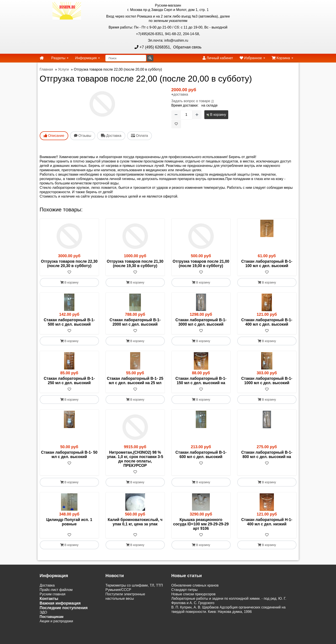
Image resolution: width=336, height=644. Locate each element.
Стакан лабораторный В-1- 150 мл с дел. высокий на (201, 381)
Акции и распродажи (56, 621)
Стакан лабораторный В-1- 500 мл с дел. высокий (69, 322)
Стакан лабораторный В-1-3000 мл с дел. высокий (201, 322)
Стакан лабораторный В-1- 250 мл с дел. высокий (69, 381)
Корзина (282, 58)
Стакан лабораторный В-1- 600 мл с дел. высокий (201, 455)
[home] (42, 58)
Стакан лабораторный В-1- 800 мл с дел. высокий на (267, 455)
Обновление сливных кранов (195, 586)
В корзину (216, 115)
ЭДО (43, 613)
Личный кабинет (218, 58)
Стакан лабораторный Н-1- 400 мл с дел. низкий (267, 522)
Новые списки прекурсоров (194, 594)
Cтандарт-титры (185, 590)
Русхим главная (53, 594)
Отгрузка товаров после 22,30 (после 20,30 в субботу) (69, 264)
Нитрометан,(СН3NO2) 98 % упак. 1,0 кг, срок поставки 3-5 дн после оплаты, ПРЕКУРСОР (135, 459)
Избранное (252, 58)
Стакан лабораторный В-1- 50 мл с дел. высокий (69, 455)
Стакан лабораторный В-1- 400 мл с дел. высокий (267, 322)
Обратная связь (187, 47)
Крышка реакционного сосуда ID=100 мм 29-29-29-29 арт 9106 (201, 524)
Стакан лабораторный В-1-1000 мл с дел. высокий (267, 381)
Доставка (47, 586)
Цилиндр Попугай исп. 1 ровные (69, 522)
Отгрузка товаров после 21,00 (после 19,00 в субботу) (201, 264)
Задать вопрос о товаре (191, 101)
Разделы (60, 58)
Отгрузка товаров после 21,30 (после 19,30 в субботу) (135, 264)
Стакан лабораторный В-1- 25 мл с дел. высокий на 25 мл (135, 381)
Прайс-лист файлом (56, 590)
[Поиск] (126, 58)
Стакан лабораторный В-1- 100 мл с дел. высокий (267, 264)
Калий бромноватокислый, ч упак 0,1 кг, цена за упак (135, 522)
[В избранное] (176, 124)
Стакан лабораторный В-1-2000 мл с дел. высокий (135, 322)
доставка (181, 94)
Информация (87, 58)
